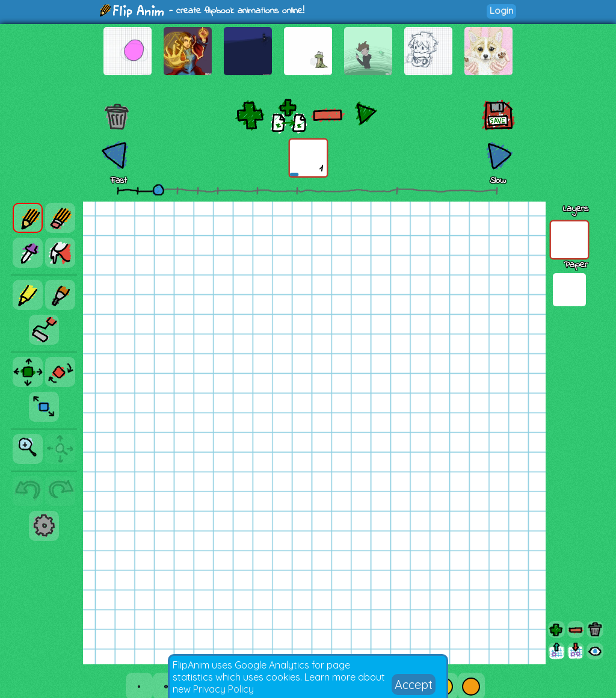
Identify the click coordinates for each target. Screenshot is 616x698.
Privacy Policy (223, 689)
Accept (414, 684)
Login (501, 11)
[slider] (158, 190)
